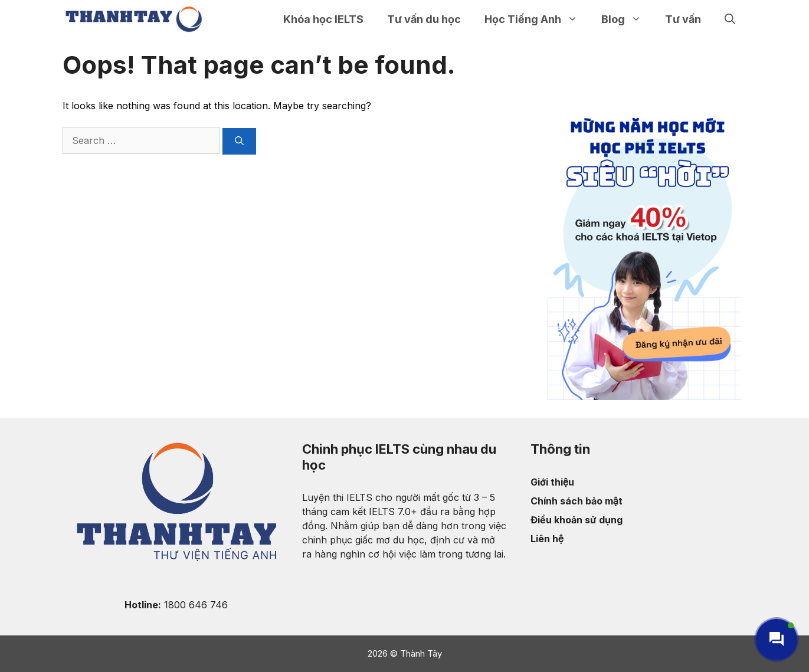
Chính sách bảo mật (577, 501)
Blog (627, 19)
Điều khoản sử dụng (577, 520)
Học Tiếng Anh (537, 19)
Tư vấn (683, 19)
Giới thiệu (552, 482)
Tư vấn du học (424, 19)
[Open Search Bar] (730, 19)
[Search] (239, 141)
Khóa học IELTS (323, 19)
